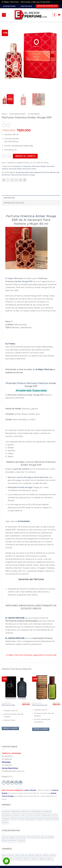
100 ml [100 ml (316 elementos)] (38, 855)
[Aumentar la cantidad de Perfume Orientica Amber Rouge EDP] (10, 156)
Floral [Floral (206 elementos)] (55, 815)
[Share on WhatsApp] (4, 180)
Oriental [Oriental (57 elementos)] (40, 819)
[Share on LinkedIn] (25, 180)
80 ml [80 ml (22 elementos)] (25, 855)
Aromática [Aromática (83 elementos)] (7, 815)
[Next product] (4, 125)
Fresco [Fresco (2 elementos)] (14, 819)
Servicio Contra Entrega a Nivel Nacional (28, 477)
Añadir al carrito (25, 156)
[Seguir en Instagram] (8, 782)
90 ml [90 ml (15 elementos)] (31, 855)
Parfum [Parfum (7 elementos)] (22, 841)
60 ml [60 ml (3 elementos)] (5, 855)
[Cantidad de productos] (6, 156)
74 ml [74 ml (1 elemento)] (11, 855)
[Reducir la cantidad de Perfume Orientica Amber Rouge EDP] (3, 156)
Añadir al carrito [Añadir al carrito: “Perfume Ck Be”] (10, 728)
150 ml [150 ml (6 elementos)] (20, 859)
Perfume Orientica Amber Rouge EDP (26, 395)
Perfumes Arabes (39, 166)
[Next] (10, 87)
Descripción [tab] (9, 198)
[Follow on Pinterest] (21, 782)
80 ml (12, 172)
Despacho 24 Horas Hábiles (45, 172)
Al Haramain (34, 114)
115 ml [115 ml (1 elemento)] (53, 855)
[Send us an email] (16, 782)
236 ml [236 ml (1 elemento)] (42, 859)
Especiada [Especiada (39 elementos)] (46, 815)
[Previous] (4, 87)
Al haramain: (24, 521)
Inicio (4, 114)
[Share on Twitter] (12, 180)
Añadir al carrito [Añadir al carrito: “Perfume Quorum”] (41, 729)
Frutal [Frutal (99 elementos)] (21, 819)
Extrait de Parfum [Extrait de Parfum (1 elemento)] (9, 841)
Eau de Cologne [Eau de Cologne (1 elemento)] (9, 837)
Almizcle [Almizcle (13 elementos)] (26, 811)
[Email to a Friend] (16, 180)
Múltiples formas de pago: (20, 487)
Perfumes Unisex (29, 169)
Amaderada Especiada (24, 172)
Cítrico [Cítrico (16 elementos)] (30, 815)
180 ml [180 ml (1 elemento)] (27, 859)
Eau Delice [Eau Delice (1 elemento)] (21, 837)
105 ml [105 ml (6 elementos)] (46, 855)
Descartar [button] (56, 2)
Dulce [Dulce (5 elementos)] (38, 815)
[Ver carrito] (59, 15)
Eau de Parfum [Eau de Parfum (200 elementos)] (33, 837)
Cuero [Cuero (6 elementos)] (23, 815)
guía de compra (21, 469)
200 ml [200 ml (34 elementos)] (35, 859)
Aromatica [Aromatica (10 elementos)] (47, 811)
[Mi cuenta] (54, 15)
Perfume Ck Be (8, 705)
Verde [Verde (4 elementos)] (56, 819)
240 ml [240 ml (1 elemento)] (50, 859)
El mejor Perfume (14, 278)
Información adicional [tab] (14, 203)
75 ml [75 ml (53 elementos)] (18, 855)
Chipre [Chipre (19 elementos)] (16, 815)
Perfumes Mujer (17, 114)
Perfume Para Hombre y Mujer (23, 175)
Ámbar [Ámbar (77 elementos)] (5, 822)
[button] (4, 15)
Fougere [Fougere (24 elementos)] (6, 819)
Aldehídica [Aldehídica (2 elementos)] (16, 811)
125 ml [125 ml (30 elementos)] (12, 859)
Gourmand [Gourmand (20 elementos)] (30, 819)
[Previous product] (8, 125)
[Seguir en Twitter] (12, 782)
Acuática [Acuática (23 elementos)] (6, 811)
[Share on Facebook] (8, 180)
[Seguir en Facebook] (4, 782)
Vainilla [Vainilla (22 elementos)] (48, 819)
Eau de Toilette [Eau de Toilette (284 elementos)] (47, 837)
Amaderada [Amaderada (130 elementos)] (36, 811)
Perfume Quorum (40, 705)
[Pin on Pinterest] (21, 180)
